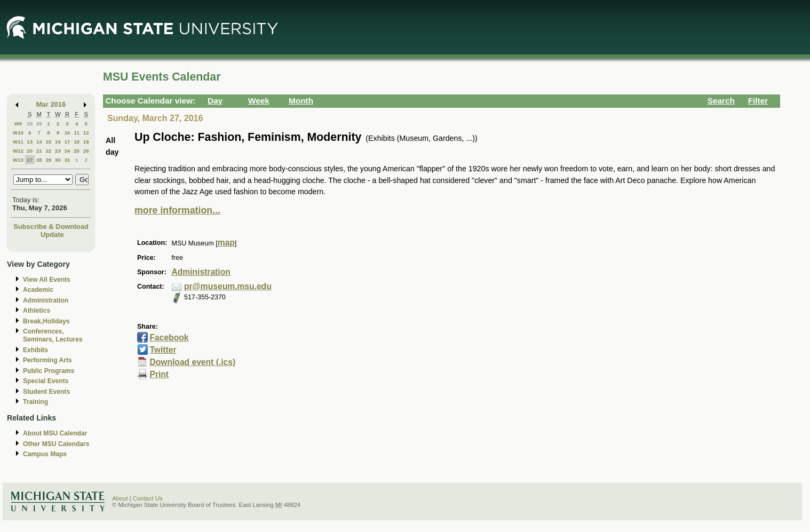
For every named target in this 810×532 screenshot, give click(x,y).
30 (58, 160)
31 (67, 160)
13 (30, 142)
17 (67, 142)
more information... (177, 210)
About (120, 498)
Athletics (37, 311)
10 (67, 133)
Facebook (169, 338)
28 (30, 124)
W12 (18, 151)
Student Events (46, 392)
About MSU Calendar (55, 433)
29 (39, 124)
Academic (38, 290)
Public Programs (49, 371)
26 (86, 151)
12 (86, 133)
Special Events (46, 381)
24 (67, 151)
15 (48, 142)
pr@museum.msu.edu (228, 286)
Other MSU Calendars (56, 444)
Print (159, 374)
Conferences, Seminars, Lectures (53, 335)
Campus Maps (45, 454)
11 (77, 133)
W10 (18, 133)
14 (39, 142)
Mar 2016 (51, 104)
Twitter (163, 350)
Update (52, 235)
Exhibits (35, 350)
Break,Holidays (46, 321)
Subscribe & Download (51, 227)
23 (58, 151)
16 (58, 142)
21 (39, 151)
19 (86, 142)
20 (30, 151)
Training (35, 402)
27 (30, 160)
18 (77, 142)
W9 (18, 124)
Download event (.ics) (192, 362)
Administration (46, 300)
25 (77, 151)
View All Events (47, 280)
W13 (18, 160)
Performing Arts (47, 360)
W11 (18, 142)
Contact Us (148, 498)
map (226, 243)
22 (48, 151)
